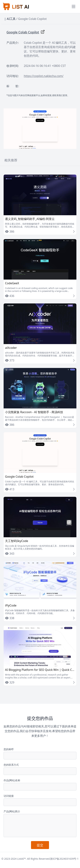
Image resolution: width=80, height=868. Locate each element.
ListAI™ (22, 859)
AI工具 (11, 19)
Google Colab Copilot (23, 32)
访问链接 (9, 796)
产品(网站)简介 (12, 811)
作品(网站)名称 (12, 780)
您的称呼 (9, 749)
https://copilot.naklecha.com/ (44, 76)
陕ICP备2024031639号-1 (64, 859)
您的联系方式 (11, 765)
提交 (40, 845)
